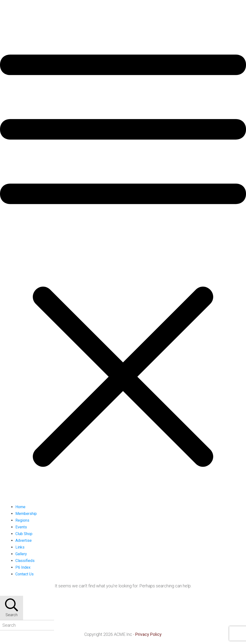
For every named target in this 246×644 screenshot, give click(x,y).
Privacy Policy (148, 634)
